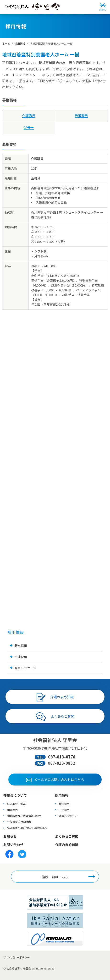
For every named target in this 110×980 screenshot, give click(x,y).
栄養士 (29, 128)
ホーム (6, 43)
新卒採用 (21, 646)
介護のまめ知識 (55, 697)
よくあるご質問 (55, 717)
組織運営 (12, 810)
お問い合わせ (13, 845)
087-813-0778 (62, 757)
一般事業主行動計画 (19, 822)
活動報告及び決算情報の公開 (24, 816)
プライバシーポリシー (16, 957)
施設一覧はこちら (55, 877)
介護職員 (29, 116)
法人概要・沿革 (16, 804)
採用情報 (20, 43)
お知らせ (10, 836)
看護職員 (81, 116)
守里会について (15, 795)
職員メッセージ (25, 668)
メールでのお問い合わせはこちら (55, 780)
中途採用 (21, 657)
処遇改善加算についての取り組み (27, 828)
